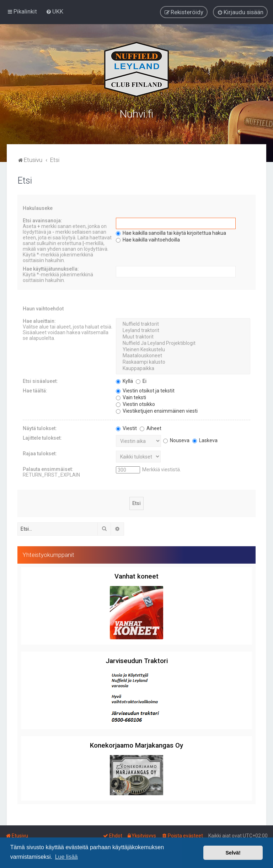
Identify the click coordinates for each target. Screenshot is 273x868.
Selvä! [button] (233, 853)
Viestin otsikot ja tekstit (145, 390)
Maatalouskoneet (183, 356)
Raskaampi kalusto (183, 362)
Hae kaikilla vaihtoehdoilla (148, 239)
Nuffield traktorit (183, 324)
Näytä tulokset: (40, 428)
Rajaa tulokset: (40, 453)
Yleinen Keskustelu (183, 349)
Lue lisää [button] (66, 857)
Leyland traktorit (183, 330)
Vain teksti (131, 397)
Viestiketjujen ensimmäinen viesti (157, 410)
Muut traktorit (183, 336)
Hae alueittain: (39, 321)
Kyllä (124, 380)
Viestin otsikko (135, 403)
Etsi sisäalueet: (40, 380)
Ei (141, 380)
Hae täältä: (35, 390)
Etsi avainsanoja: (42, 220)
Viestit (126, 428)
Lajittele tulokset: (42, 437)
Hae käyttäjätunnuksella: (51, 268)
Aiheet (151, 428)
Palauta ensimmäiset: (48, 468)
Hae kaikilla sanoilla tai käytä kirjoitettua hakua (171, 233)
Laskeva (205, 440)
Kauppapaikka (183, 368)
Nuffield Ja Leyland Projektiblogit (183, 343)
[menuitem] (55, 11)
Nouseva (176, 440)
